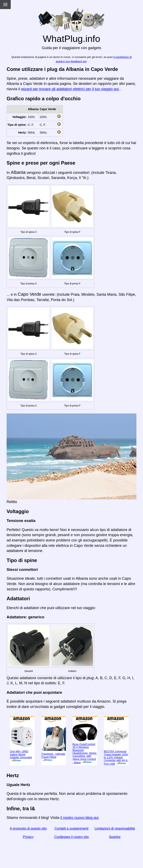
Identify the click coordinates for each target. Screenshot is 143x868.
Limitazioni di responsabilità (115, 828)
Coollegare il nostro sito (71, 837)
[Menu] (5, 5)
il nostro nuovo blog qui (79, 818)
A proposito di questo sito (28, 828)
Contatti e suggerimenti (72, 828)
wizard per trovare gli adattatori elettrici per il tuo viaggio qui (70, 89)
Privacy (28, 837)
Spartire (115, 837)
